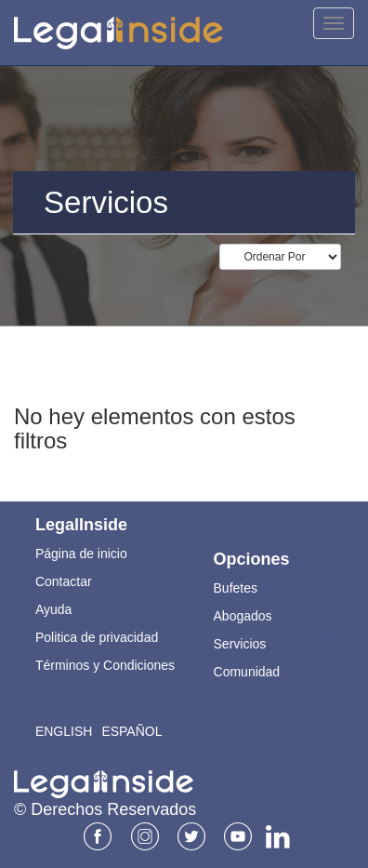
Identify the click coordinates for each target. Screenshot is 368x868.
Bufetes (236, 588)
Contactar (64, 581)
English (64, 731)
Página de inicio (81, 554)
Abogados (243, 616)
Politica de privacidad (97, 637)
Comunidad (247, 672)
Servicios (240, 644)
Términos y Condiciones (105, 665)
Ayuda (53, 609)
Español (131, 731)
